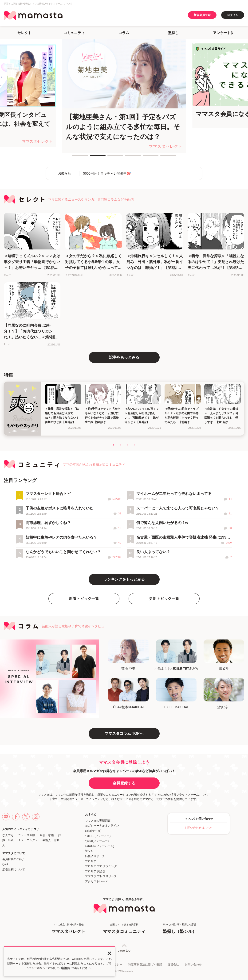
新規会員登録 (202, 15)
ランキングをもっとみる (124, 579)
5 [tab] (145, 157)
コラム (124, 33)
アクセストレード (96, 881)
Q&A (5, 864)
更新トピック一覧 (164, 599)
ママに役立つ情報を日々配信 (68, 929)
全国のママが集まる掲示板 (124, 929)
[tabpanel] (124, 96)
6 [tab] (163, 157)
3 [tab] (110, 157)
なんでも (8, 835)
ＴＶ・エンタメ (28, 840)
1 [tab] (75, 157)
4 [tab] (127, 157)
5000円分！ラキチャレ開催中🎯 (107, 173)
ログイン (233, 15)
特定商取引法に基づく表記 (145, 965)
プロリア (91, 861)
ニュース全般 (27, 835)
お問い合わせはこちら (199, 828)
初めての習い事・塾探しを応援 (180, 929)
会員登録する (124, 783)
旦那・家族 (47, 835)
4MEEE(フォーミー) (98, 836)
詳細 (65, 968)
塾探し (173, 33)
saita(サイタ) (93, 831)
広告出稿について (14, 869)
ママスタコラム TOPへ (124, 733)
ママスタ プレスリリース (101, 876)
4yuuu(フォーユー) (97, 841)
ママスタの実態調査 (98, 821)
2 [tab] (92, 157)
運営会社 (173, 965)
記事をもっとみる (124, 357)
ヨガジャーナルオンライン (102, 826)
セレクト (24, 33)
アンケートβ (223, 33)
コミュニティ (74, 33)
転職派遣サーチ (95, 856)
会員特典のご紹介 (14, 859)
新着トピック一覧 (84, 599)
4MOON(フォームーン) (100, 846)
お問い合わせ (193, 965)
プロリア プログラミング (101, 866)
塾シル (89, 851)
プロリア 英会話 (95, 871)
